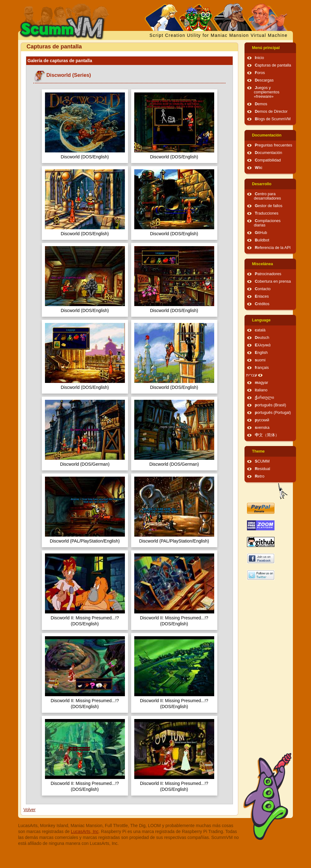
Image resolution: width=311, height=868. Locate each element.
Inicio (259, 58)
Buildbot (262, 240)
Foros (260, 73)
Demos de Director (271, 112)
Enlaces (262, 296)
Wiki (259, 168)
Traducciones (267, 213)
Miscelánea (262, 264)
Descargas (264, 80)
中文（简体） (267, 435)
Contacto (263, 289)
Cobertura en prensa (273, 281)
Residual (262, 469)
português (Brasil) (270, 405)
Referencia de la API (273, 248)
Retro (260, 476)
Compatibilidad (268, 160)
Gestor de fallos (269, 206)
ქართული (264, 398)
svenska (262, 428)
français (262, 368)
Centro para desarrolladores (267, 196)
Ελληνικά (263, 345)
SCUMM (262, 461)
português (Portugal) (273, 413)
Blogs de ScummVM (273, 119)
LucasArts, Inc (85, 831)
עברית (252, 375)
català (260, 330)
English (261, 353)
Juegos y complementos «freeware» (267, 92)
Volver (30, 810)
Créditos (262, 304)
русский (262, 420)
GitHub (261, 233)
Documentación (267, 135)
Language (261, 320)
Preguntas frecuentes (274, 145)
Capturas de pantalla (273, 65)
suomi (260, 360)
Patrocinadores (268, 274)
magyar (262, 383)
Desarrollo (262, 184)
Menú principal (266, 48)
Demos (261, 104)
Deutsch (262, 338)
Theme (258, 451)
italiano (261, 390)
